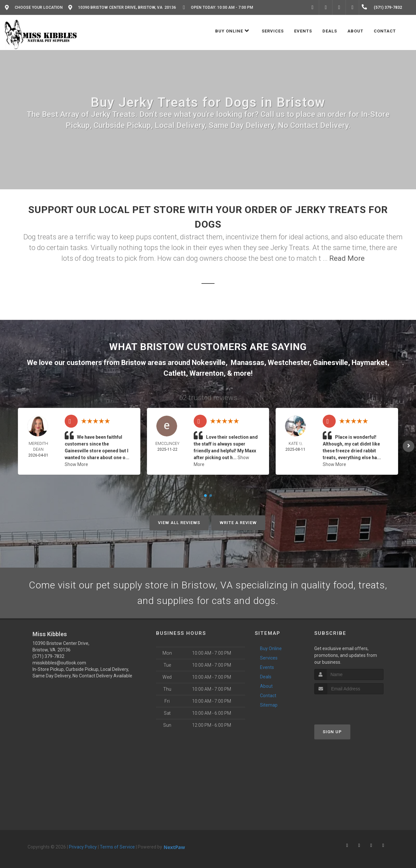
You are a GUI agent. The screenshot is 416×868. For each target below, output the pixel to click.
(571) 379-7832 (48, 656)
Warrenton (207, 373)
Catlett (175, 373)
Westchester (289, 363)
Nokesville (209, 363)
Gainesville (331, 363)
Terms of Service (117, 847)
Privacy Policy (83, 847)
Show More (76, 464)
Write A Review (238, 523)
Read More (347, 258)
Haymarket (370, 363)
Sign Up (332, 732)
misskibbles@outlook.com (59, 663)
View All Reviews (179, 523)
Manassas (247, 363)
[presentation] (349, 706)
